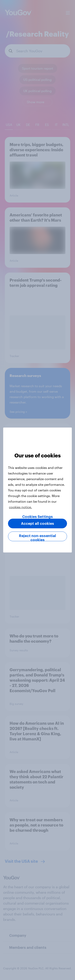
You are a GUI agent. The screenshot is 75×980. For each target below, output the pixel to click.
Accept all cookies (37, 524)
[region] (37, 490)
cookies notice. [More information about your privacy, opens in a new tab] (20, 507)
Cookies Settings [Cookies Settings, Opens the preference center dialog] (37, 517)
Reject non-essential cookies (37, 538)
